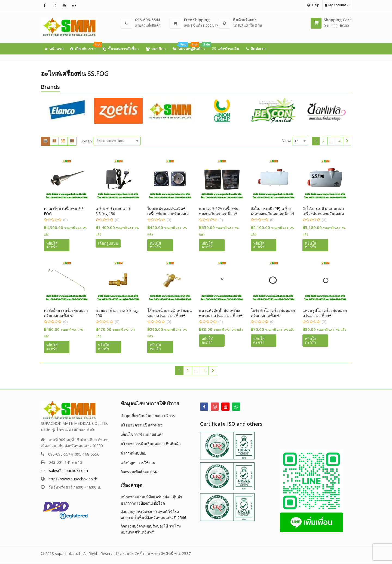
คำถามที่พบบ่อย (133, 453)
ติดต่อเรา (256, 49)
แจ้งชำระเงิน (226, 49)
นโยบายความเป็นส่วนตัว (141, 425)
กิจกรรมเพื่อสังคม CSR (139, 472)
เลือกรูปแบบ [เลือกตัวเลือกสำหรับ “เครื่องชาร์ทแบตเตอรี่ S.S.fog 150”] (108, 243)
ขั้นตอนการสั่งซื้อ (121, 49)
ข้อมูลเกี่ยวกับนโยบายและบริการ (148, 416)
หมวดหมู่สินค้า (191, 47)
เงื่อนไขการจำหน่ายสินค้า (142, 434)
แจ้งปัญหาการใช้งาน (138, 463)
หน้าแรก (54, 49)
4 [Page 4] (339, 141)
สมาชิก (156, 49)
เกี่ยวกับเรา (85, 47)
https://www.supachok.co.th (73, 479)
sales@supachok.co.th (68, 470)
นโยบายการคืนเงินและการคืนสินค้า (151, 444)
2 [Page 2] (324, 141)
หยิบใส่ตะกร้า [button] (52, 245)
